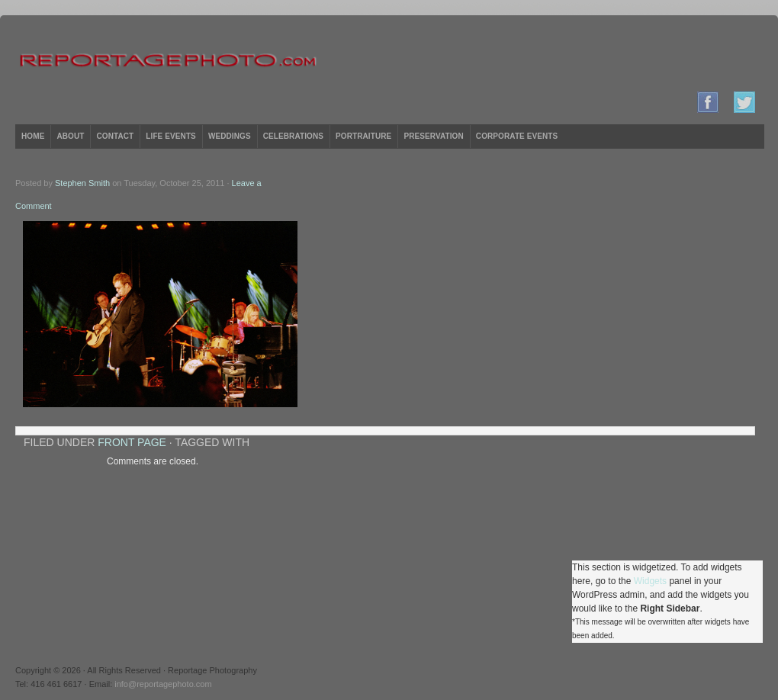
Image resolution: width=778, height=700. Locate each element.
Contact (115, 136)
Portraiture (363, 136)
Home (33, 136)
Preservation (433, 136)
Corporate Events (517, 136)
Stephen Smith (82, 183)
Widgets (650, 581)
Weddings (230, 136)
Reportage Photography (389, 61)
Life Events (171, 136)
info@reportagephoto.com (163, 684)
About (70, 136)
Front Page (132, 442)
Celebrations (293, 136)
